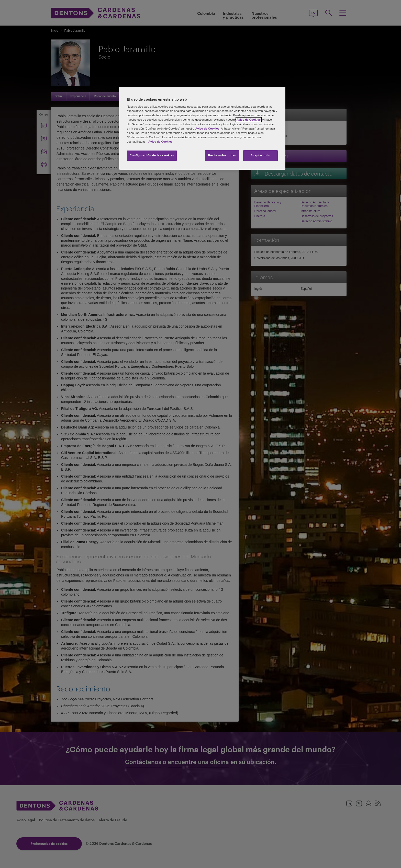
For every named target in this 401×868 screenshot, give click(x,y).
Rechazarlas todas (222, 155)
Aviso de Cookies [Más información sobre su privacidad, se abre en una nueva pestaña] (160, 142)
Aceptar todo (260, 155)
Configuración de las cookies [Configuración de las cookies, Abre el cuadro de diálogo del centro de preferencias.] (152, 155)
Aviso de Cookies (249, 120)
